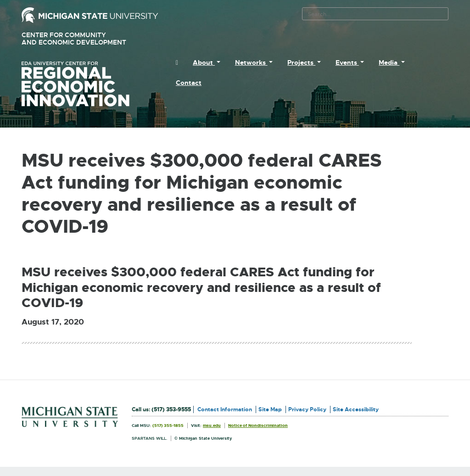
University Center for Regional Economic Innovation (90, 84)
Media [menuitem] (389, 62)
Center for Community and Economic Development (87, 39)
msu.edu (212, 426)
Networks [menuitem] (251, 62)
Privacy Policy (307, 409)
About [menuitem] (204, 62)
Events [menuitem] (347, 62)
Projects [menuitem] (301, 62)
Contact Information (225, 409)
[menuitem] (177, 62)
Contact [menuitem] (189, 83)
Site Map (270, 409)
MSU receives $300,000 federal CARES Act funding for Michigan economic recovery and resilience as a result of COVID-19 (201, 288)
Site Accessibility (356, 409)
